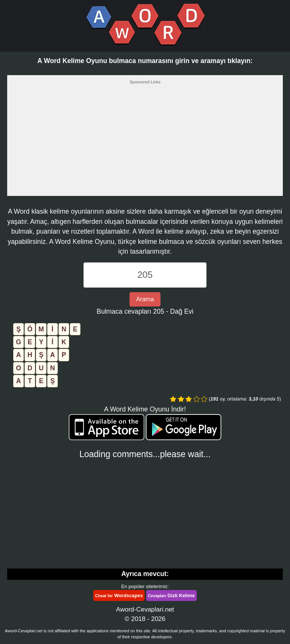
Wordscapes (119, 595)
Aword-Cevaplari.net (145, 609)
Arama (145, 299)
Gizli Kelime (171, 595)
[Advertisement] (145, 142)
